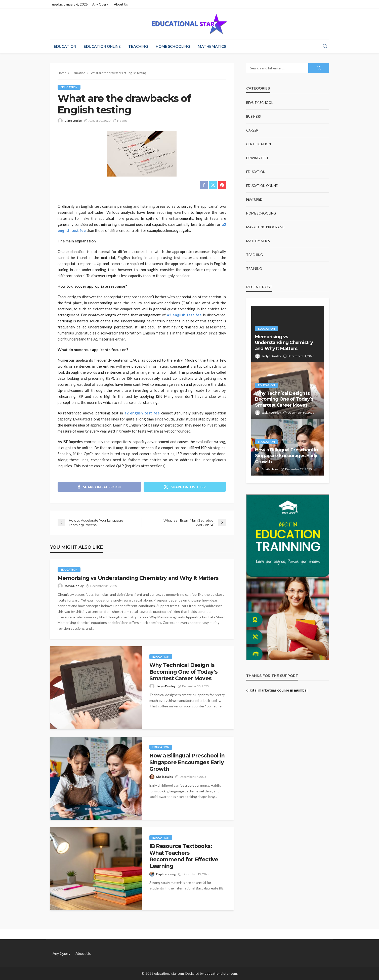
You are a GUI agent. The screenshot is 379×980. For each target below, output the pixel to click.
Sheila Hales (164, 777)
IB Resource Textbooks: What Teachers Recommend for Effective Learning (184, 856)
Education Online (102, 46)
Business (254, 116)
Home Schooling (173, 46)
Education (65, 46)
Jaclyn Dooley (74, 586)
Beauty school (260, 103)
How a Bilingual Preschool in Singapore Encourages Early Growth (187, 762)
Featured (254, 199)
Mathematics (212, 46)
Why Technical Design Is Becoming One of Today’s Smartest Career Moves (184, 672)
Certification (259, 144)
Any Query (100, 4)
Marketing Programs (265, 227)
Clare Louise (73, 121)
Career (252, 130)
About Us (121, 4)
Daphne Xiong (166, 874)
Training (254, 269)
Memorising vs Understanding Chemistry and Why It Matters (138, 578)
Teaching (138, 46)
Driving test (257, 158)
